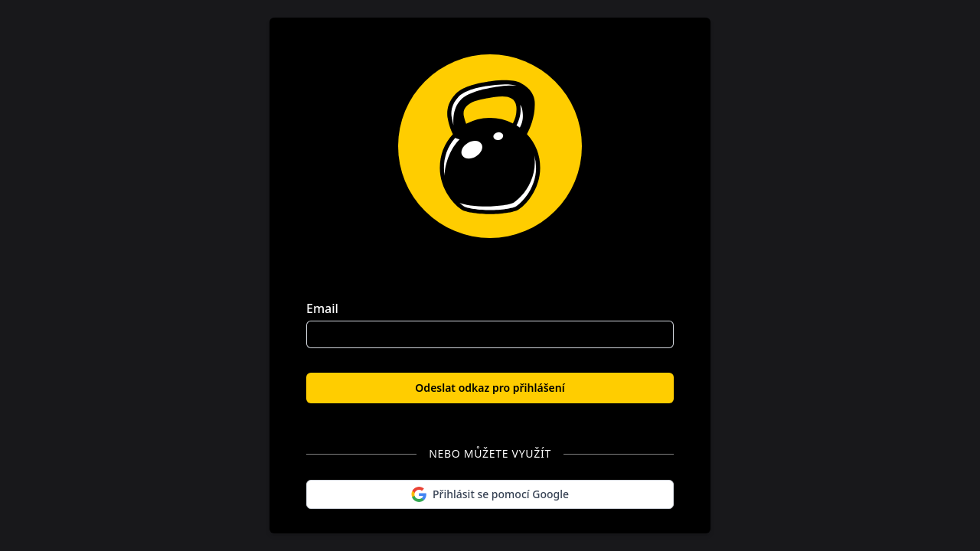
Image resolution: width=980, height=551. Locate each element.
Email (322, 308)
